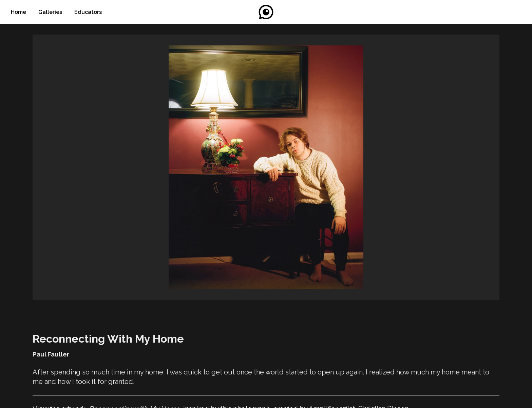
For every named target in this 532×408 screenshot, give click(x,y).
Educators (88, 12)
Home (19, 12)
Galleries (51, 12)
